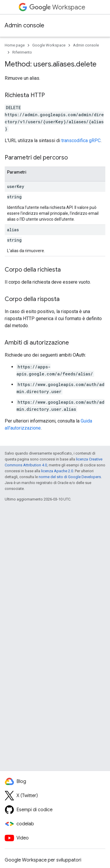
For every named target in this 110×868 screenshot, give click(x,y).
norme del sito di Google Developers (70, 477)
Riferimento (22, 52)
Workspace (57, 7)
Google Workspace (49, 45)
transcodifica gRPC (81, 140)
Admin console (24, 25)
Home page (15, 45)
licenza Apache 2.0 (57, 471)
